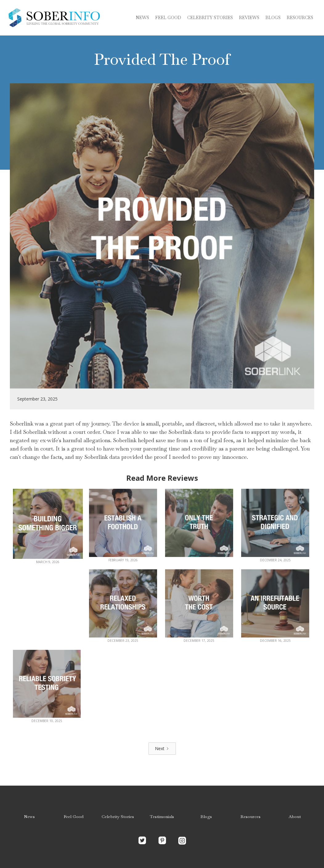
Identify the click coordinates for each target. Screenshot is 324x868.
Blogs (206, 816)
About (295, 816)
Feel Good (168, 18)
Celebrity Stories (118, 816)
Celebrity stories (210, 18)
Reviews (249, 18)
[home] (54, 18)
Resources (300, 18)
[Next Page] (162, 749)
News (142, 18)
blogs (273, 18)
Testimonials (162, 816)
